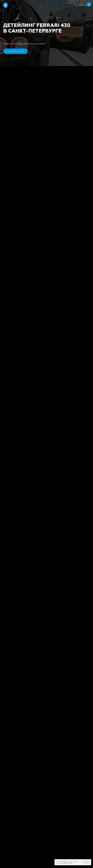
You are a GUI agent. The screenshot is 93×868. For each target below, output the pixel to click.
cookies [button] (70, 861)
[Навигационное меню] (89, 4)
